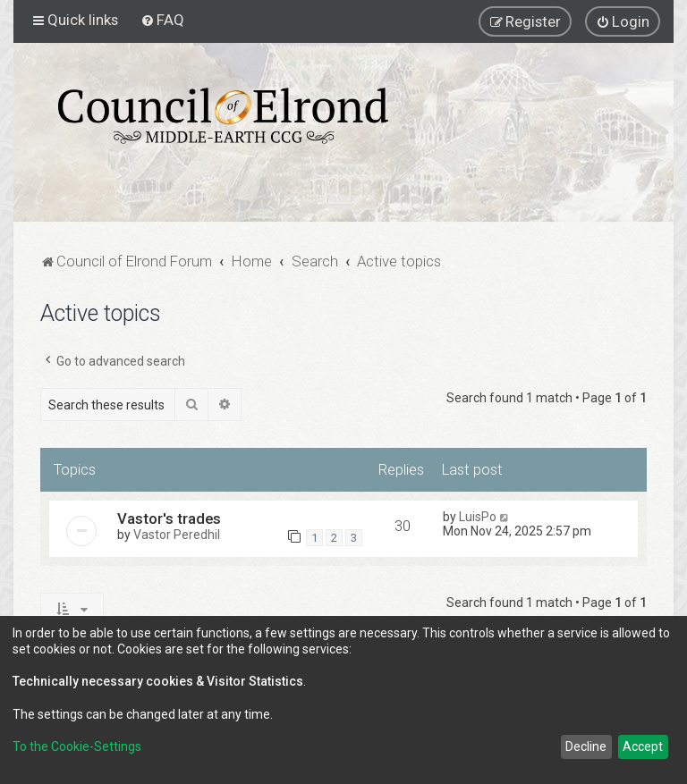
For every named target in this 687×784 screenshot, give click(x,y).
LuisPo (478, 517)
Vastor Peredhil (177, 535)
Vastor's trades (169, 518)
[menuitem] (162, 20)
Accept (643, 746)
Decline (586, 746)
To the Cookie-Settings (77, 746)
